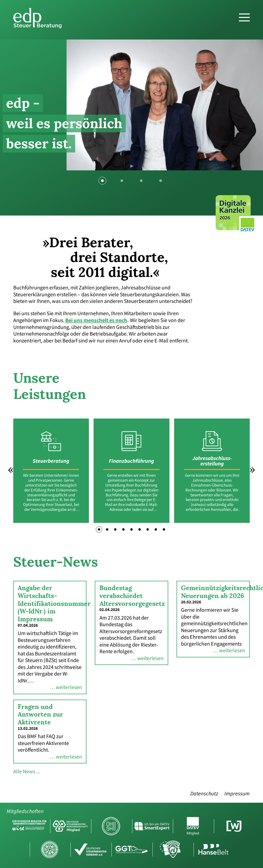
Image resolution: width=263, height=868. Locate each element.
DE (249, 6)
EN (257, 6)
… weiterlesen (66, 687)
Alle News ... (27, 772)
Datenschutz (204, 794)
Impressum (237, 794)
